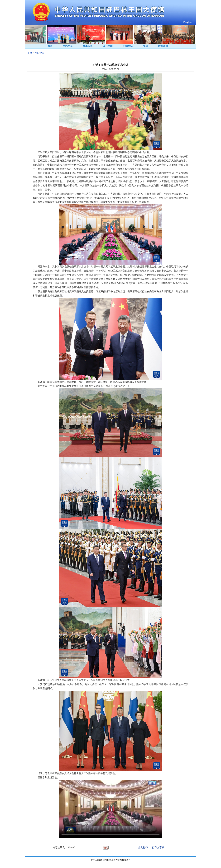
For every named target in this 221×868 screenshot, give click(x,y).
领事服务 (88, 46)
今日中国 (108, 46)
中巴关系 (68, 46)
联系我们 (163, 46)
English (188, 22)
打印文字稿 (158, 848)
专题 (145, 46)
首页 (50, 46)
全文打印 (143, 848)
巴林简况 (128, 46)
